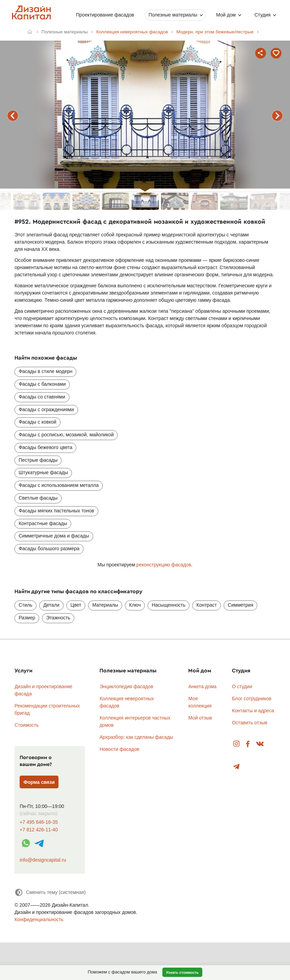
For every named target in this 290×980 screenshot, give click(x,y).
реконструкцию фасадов (164, 565)
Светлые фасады (38, 498)
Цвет (76, 605)
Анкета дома (202, 686)
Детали (51, 605)
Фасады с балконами (42, 384)
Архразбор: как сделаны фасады (136, 737)
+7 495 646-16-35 (39, 822)
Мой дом (226, 15)
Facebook (248, 744)
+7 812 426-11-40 (39, 830)
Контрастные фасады (43, 523)
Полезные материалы (173, 15)
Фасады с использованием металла (59, 485)
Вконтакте (260, 744)
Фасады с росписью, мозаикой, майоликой (66, 435)
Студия (262, 15)
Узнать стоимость (182, 972)
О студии (242, 686)
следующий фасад (277, 116)
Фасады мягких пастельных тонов (56, 511)
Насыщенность (169, 605)
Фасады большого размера (49, 548)
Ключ (135, 605)
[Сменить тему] (50, 892)
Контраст (207, 605)
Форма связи (39, 782)
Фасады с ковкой (37, 422)
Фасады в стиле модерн (45, 371)
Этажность (58, 618)
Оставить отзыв (250, 723)
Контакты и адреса (253, 711)
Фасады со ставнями (42, 397)
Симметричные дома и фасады (54, 536)
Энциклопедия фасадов (126, 686)
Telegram (237, 767)
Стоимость (26, 725)
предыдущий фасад (13, 116)
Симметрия (240, 605)
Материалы (105, 605)
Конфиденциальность (39, 919)
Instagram (237, 744)
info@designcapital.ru (43, 860)
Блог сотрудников (252, 699)
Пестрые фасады (38, 460)
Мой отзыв (200, 718)
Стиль (25, 605)
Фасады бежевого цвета (45, 447)
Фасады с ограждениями (46, 409)
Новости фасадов (119, 749)
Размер (27, 618)
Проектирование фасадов (105, 15)
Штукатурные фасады (43, 472)
